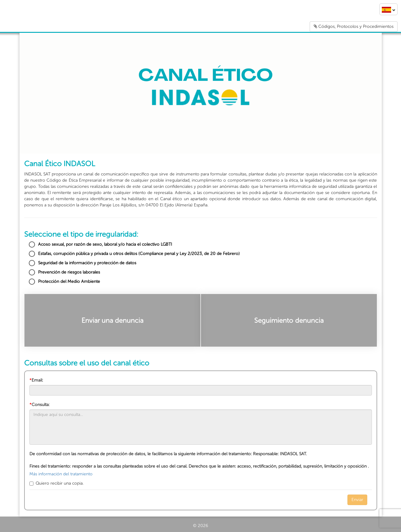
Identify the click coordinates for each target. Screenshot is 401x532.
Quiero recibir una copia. (57, 483)
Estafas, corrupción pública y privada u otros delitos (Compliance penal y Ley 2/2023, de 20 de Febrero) (134, 254)
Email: (36, 380)
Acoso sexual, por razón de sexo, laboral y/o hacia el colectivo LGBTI (100, 244)
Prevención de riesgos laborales (64, 272)
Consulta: (39, 405)
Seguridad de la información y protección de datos (83, 263)
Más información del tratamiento (61, 474)
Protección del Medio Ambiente (64, 282)
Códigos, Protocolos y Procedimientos (354, 26)
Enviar (357, 500)
